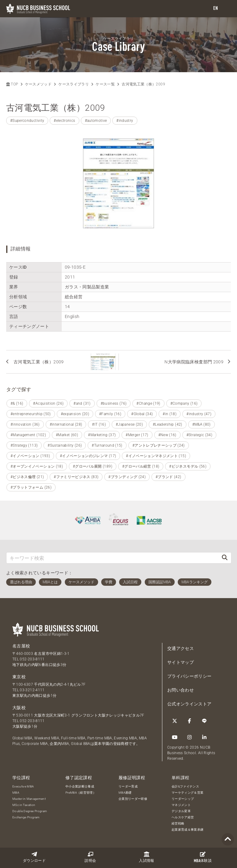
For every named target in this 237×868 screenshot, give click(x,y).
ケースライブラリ (74, 84)
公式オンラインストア (189, 704)
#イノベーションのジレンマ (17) (88, 456)
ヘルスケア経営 (183, 817)
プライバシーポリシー (189, 676)
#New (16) (167, 435)
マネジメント (181, 805)
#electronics (64, 121)
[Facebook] (189, 721)
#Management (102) (28, 435)
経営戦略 (178, 823)
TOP (12, 84)
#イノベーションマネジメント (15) (156, 456)
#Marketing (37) (102, 435)
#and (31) (82, 403)
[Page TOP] (228, 839)
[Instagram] (189, 737)
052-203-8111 (32, 659)
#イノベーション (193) (30, 456)
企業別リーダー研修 (133, 799)
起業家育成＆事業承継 (188, 830)
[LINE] (204, 721)
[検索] (225, 558)
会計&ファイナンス (185, 786)
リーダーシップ (183, 799)
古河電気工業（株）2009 (143, 84)
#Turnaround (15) (107, 445)
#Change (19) (148, 403)
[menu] (226, 9)
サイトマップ (181, 662)
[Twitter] (175, 721)
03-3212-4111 (32, 690)
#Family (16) (110, 414)
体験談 (203, 857)
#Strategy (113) (24, 445)
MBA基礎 (125, 793)
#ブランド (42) (168, 477)
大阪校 (19, 708)
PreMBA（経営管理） (81, 793)
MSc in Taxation (24, 805)
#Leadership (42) (168, 424)
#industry (125, 121)
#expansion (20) (75, 414)
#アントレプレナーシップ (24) (159, 445)
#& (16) (17, 403)
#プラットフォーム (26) (31, 487)
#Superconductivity (27, 121)
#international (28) (66, 424)
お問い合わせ (181, 690)
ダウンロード (34, 857)
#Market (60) (67, 435)
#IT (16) (99, 424)
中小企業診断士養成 (80, 786)
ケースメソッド (38, 84)
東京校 (19, 677)
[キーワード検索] (112, 558)
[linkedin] (204, 737)
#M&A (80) (202, 424)
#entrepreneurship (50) (31, 414)
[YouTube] (175, 737)
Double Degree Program (30, 811)
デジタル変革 (181, 811)
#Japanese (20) (129, 424)
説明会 (90, 857)
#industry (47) (199, 414)
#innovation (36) (25, 424)
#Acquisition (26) (48, 403)
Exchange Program (26, 817)
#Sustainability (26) (65, 445)
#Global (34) (142, 414)
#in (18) (170, 414)
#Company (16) (184, 403)
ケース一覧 (105, 84)
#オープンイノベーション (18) (37, 466)
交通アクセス (181, 648)
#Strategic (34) (199, 435)
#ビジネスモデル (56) (188, 466)
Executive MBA (23, 786)
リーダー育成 (128, 786)
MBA (16, 793)
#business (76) (114, 403)
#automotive (96, 121)
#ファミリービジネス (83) (76, 477)
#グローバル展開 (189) (93, 466)
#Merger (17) (137, 435)
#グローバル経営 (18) (141, 466)
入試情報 (146, 857)
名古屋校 (21, 646)
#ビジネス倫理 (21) (27, 477)
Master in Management (29, 799)
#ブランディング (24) (127, 477)
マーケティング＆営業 (188, 793)
